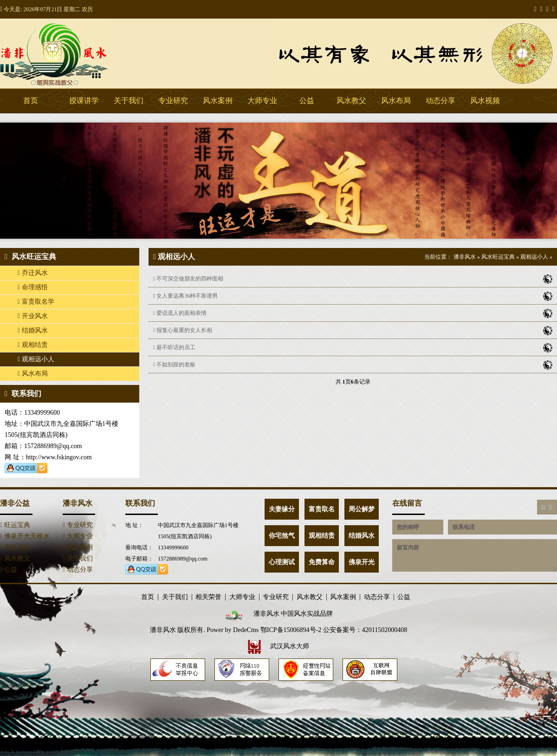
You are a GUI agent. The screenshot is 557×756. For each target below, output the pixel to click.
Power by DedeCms (233, 630)
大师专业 (262, 101)
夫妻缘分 (282, 509)
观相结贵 (33, 345)
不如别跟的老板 (353, 365)
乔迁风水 (33, 273)
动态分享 (440, 101)
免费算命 (322, 562)
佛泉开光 (362, 562)
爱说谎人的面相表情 (353, 313)
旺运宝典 (15, 525)
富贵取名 (322, 509)
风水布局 (396, 101)
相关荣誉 (208, 597)
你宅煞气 (282, 536)
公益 (307, 101)
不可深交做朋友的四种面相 (353, 279)
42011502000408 (385, 630)
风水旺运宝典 (498, 257)
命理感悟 (33, 287)
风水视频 (485, 101)
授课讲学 (84, 101)
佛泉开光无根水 (25, 536)
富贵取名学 (36, 302)
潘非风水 (70, 53)
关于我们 (129, 101)
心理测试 (282, 562)
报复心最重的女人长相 (353, 330)
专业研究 (173, 101)
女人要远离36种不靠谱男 (353, 296)
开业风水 (33, 316)
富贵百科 (15, 547)
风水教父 (351, 101)
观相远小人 (36, 359)
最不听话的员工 (353, 347)
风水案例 (218, 101)
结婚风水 (33, 330)
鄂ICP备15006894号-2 (291, 630)
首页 (31, 101)
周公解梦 (362, 509)
